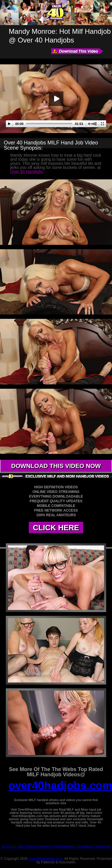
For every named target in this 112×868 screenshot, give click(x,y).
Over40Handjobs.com (45, 859)
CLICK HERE (56, 528)
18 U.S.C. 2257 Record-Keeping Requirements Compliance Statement (56, 846)
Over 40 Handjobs (27, 172)
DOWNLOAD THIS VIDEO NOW (56, 466)
